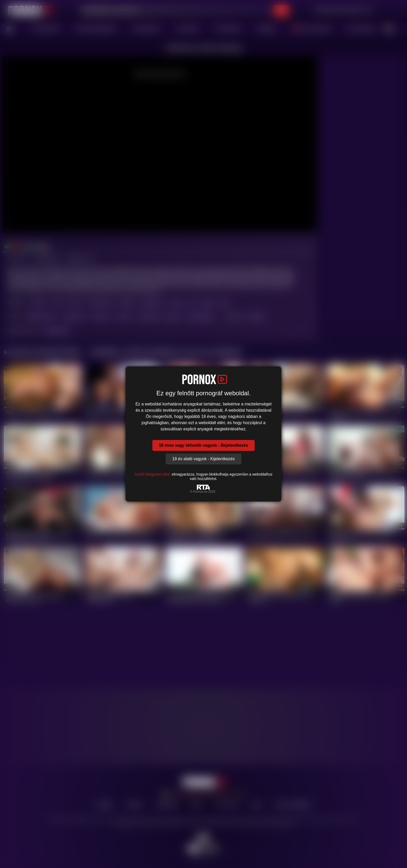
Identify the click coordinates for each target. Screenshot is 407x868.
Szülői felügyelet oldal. (152, 474)
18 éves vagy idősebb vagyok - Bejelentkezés (203, 445)
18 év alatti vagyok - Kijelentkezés (203, 459)
